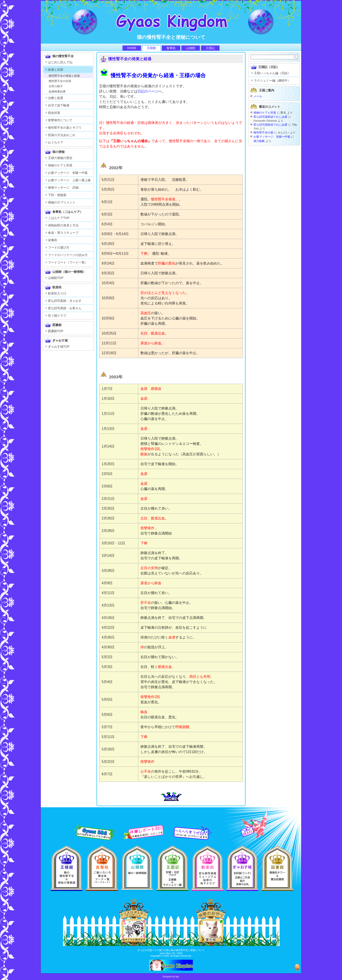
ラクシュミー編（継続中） (272, 80)
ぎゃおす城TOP (59, 347)
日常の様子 (56, 86)
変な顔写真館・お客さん (65, 308)
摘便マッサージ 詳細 (63, 188)
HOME (132, 48)
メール (258, 96)
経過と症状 (56, 70)
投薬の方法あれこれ (62, 135)
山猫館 (191, 48)
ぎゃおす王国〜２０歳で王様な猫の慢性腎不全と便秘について (171, 950)
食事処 (171, 48)
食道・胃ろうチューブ (63, 233)
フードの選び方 (59, 248)
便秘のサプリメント (62, 202)
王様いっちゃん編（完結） (272, 73)
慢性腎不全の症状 (60, 81)
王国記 (210, 48)
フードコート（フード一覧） (68, 262)
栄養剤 (53, 240)
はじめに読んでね (60, 62)
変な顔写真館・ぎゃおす (65, 301)
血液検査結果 (57, 91)
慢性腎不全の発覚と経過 (64, 76)
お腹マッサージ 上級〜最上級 (69, 180)
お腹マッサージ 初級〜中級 (68, 173)
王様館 (151, 48)
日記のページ (148, 91)
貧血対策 (54, 113)
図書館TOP (56, 331)
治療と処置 (56, 98)
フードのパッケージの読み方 (68, 255)
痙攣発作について (60, 120)
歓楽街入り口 (57, 293)
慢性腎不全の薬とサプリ (65, 128)
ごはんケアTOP (59, 218)
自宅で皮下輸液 (59, 105)
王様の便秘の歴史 (60, 158)
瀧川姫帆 (259, 141)
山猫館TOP (56, 278)
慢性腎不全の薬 (263, 132)
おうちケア (56, 142)
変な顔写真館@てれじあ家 (270, 117)
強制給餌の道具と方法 (63, 225)
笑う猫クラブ (57, 316)
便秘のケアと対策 (60, 165)
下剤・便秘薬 (57, 195)
